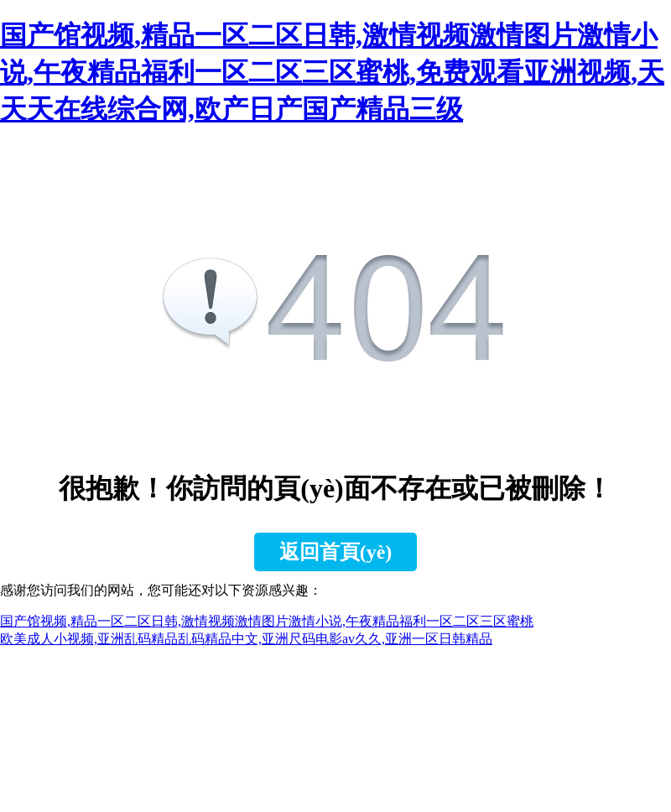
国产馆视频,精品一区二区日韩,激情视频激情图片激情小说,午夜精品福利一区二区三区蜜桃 (267, 621)
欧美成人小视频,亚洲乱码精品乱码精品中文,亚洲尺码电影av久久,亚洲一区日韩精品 (246, 639)
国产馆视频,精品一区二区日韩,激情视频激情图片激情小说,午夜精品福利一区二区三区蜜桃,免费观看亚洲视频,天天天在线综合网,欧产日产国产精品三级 (332, 72)
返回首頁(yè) (336, 552)
